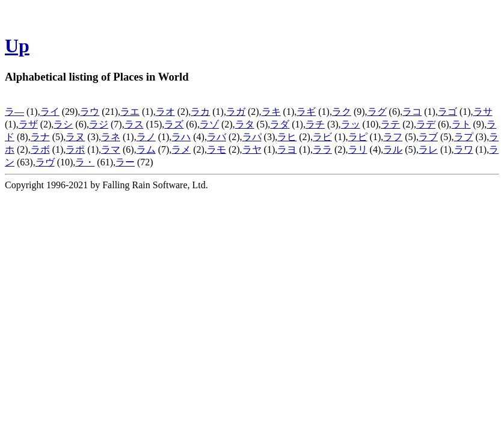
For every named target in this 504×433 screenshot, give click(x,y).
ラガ (236, 112)
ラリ (358, 149)
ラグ (377, 112)
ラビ (322, 137)
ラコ (412, 112)
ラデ (426, 124)
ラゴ (447, 112)
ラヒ (287, 137)
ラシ (63, 124)
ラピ (358, 137)
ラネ (111, 137)
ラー (125, 162)
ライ (50, 112)
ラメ (181, 149)
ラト (461, 124)
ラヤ (252, 149)
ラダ (280, 124)
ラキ (271, 112)
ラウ (90, 112)
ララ (322, 149)
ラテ (390, 124)
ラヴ (45, 162)
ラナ (40, 137)
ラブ (428, 137)
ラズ (174, 124)
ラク (342, 112)
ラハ (181, 137)
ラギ (306, 112)
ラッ (351, 124)
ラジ (99, 124)
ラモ (217, 149)
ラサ (483, 112)
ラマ (111, 149)
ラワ (464, 149)
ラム (146, 149)
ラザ (28, 124)
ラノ (146, 137)
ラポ (75, 149)
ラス (134, 124)
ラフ (393, 137)
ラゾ (209, 124)
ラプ (464, 137)
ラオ (165, 112)
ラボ (40, 149)
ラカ (200, 112)
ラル (393, 149)
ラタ (245, 124)
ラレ (428, 149)
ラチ (315, 124)
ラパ (252, 137)
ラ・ (85, 162)
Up (17, 46)
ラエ (130, 112)
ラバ (217, 137)
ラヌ (75, 137)
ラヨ (287, 149)
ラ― (14, 112)
